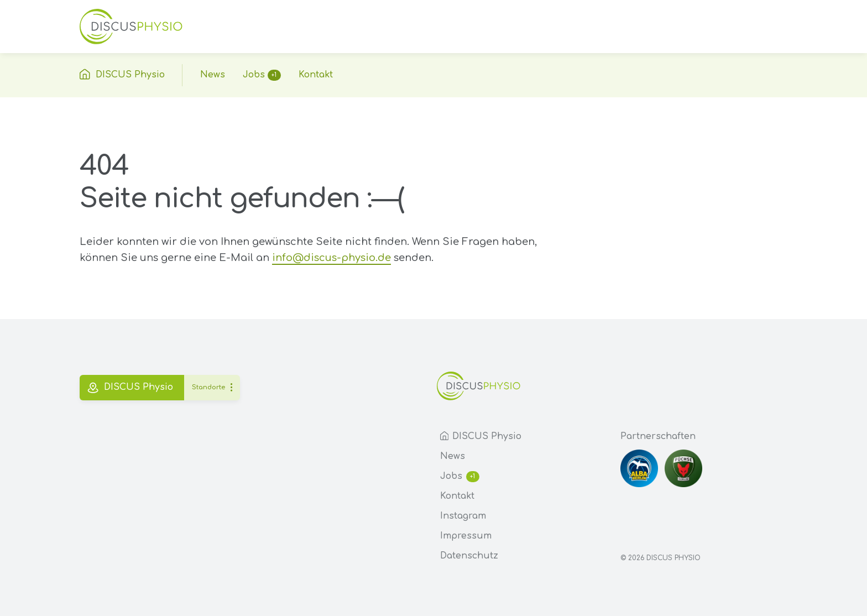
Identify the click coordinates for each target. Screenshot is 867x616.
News (453, 456)
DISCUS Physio (481, 436)
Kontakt (457, 496)
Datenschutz (469, 556)
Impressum (466, 536)
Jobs (460, 476)
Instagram (463, 516)
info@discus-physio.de (331, 258)
